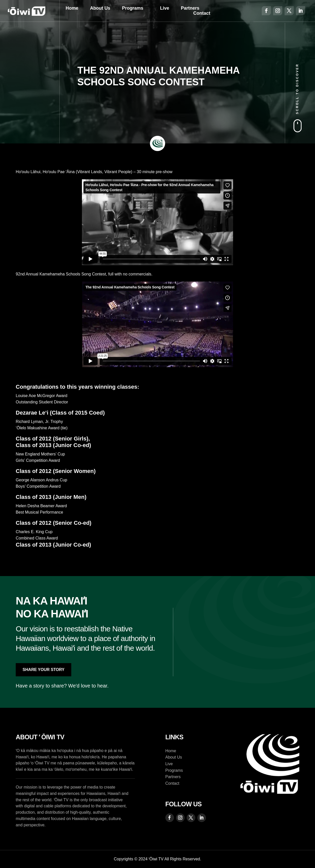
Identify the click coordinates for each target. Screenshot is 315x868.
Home (72, 8)
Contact (202, 13)
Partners (190, 8)
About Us (100, 8)
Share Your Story (43, 670)
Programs (133, 8)
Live (165, 8)
